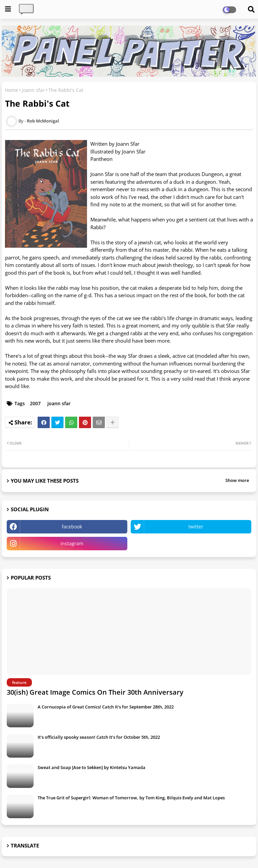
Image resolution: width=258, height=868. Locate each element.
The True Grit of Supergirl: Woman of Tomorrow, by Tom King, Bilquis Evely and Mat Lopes (131, 798)
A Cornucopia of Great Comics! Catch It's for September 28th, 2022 (106, 707)
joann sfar (33, 90)
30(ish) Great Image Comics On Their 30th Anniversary (95, 692)
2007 (35, 403)
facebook (72, 527)
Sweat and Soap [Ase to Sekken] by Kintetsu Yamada (92, 767)
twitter (196, 527)
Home (12, 90)
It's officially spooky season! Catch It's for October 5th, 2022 (99, 737)
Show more (237, 480)
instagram (72, 543)
